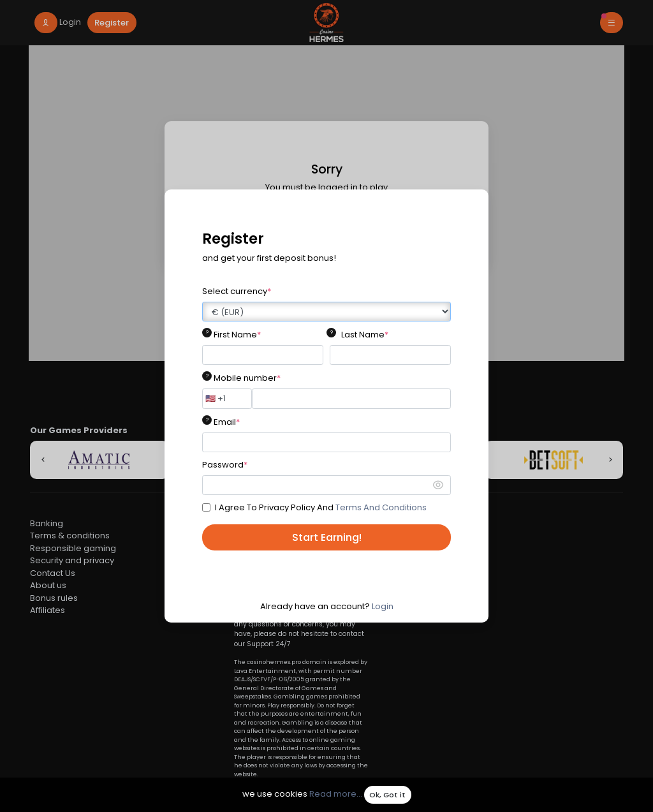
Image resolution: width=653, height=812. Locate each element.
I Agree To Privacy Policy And (321, 507)
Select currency (237, 291)
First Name (237, 335)
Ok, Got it (387, 795)
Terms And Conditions (381, 507)
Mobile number (247, 378)
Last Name (365, 335)
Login (383, 606)
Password (225, 465)
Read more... (336, 794)
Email (227, 422)
